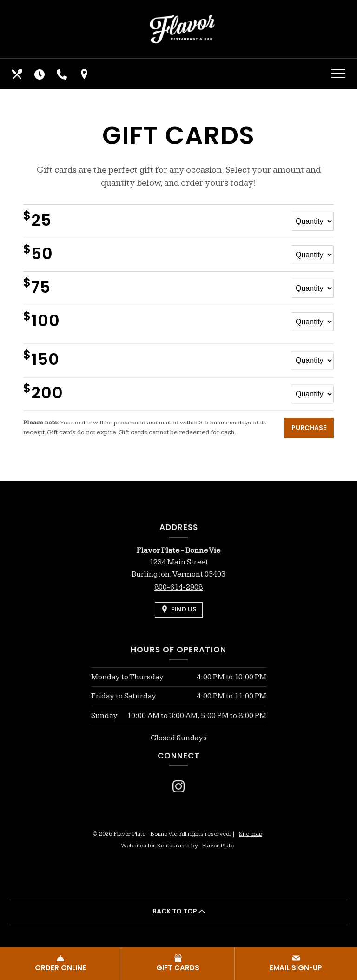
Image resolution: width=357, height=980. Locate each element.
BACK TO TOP (179, 911)
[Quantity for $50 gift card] (312, 255)
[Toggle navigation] (338, 74)
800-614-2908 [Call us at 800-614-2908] (178, 587)
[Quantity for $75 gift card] (312, 288)
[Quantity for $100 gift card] (312, 322)
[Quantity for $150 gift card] (312, 365)
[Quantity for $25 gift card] (312, 221)
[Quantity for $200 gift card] (312, 399)
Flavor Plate (218, 846)
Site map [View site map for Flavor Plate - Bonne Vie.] (251, 834)
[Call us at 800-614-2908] (63, 74)
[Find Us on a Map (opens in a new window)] (85, 74)
